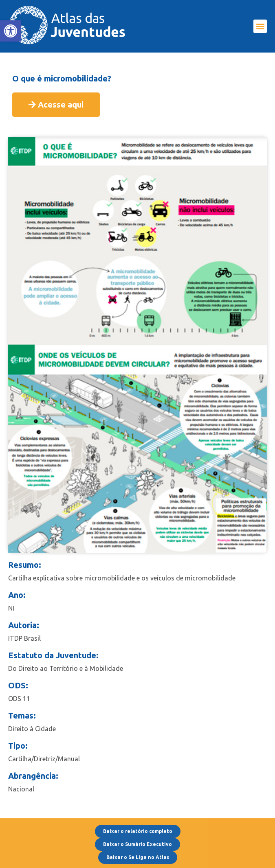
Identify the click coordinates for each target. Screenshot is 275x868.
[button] (260, 26)
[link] (11, 31)
